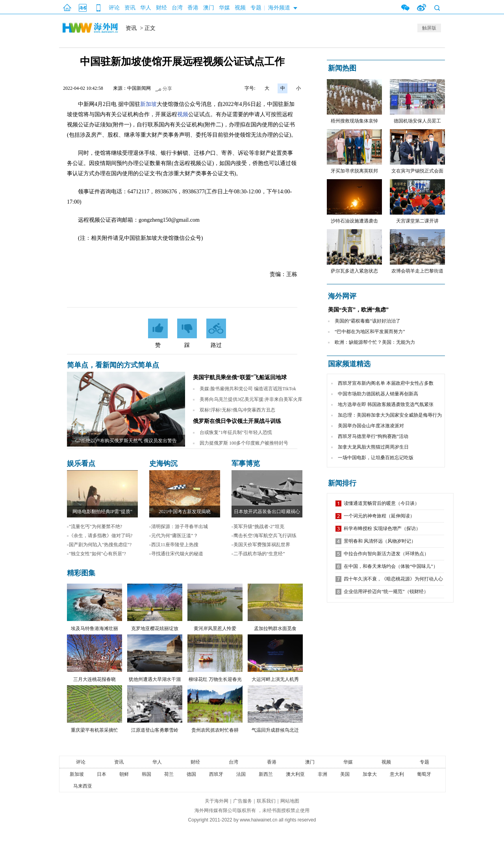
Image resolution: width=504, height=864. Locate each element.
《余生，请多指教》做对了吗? (101, 536)
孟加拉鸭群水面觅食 (275, 629)
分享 (167, 89)
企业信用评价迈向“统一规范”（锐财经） (386, 591)
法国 (241, 774)
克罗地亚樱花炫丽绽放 (155, 629)
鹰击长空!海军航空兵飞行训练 (265, 536)
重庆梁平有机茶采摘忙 (94, 730)
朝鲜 (124, 774)
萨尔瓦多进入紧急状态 (354, 271)
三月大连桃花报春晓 (94, 679)
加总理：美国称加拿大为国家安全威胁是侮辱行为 (390, 415)
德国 (191, 774)
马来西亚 (83, 786)
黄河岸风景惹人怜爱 (215, 629)
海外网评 (342, 296)
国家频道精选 (349, 364)
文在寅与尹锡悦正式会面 (417, 171)
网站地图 (290, 801)
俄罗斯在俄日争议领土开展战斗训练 (237, 421)
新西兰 (266, 774)
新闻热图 (342, 68)
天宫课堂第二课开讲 (417, 221)
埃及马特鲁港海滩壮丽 (94, 629)
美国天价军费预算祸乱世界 (262, 545)
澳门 (209, 8)
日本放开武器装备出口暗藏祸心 (267, 512)
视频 (240, 8)
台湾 (177, 8)
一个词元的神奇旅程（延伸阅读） (379, 516)
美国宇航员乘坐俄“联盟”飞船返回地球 (240, 377)
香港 (193, 8)
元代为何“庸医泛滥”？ (175, 536)
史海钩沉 (163, 464)
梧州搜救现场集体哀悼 (354, 121)
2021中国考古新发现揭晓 (185, 512)
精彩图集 (81, 573)
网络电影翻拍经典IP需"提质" (102, 512)
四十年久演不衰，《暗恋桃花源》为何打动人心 (393, 579)
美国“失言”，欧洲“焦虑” (358, 310)
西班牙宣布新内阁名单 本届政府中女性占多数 (386, 383)
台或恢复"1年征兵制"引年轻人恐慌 (236, 432)
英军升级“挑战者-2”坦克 (259, 527)
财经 (161, 8)
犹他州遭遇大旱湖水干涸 (155, 679)
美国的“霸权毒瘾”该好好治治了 (368, 321)
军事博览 (246, 464)
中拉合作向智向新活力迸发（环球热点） (386, 554)
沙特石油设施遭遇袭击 (354, 221)
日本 (102, 774)
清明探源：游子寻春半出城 (180, 527)
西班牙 (216, 774)
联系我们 (266, 801)
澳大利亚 (295, 774)
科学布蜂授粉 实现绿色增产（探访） (382, 528)
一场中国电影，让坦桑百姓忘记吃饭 (376, 458)
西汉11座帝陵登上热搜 (175, 545)
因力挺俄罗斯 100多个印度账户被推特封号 (244, 443)
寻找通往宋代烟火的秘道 (177, 554)
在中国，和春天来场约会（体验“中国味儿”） (391, 566)
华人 (146, 8)
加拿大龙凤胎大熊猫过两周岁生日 (373, 447)
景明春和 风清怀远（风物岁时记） (380, 541)
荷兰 (169, 774)
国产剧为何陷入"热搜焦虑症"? (100, 545)
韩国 (146, 774)
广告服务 (243, 801)
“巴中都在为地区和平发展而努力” (370, 332)
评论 (114, 8)
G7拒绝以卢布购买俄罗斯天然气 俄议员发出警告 (126, 441)
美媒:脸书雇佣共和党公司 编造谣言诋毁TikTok (248, 389)
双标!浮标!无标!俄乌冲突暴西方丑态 (237, 410)
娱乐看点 (81, 464)
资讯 (130, 8)
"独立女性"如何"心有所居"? (97, 554)
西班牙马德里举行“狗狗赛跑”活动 (373, 436)
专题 (256, 8)
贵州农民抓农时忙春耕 (215, 730)
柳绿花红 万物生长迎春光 (215, 679)
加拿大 (370, 774)
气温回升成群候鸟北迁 (275, 730)
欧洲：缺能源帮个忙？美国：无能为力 (375, 342)
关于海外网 (217, 801)
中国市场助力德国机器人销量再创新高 (378, 394)
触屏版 (429, 28)
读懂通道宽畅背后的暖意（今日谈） (382, 503)
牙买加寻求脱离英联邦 (354, 171)
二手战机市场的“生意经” (259, 554)
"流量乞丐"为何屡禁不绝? (95, 527)
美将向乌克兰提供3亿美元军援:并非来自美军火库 (251, 399)
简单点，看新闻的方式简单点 (113, 365)
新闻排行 (342, 483)
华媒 (224, 8)
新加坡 (148, 104)
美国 (345, 774)
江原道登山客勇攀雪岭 (155, 730)
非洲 (322, 774)
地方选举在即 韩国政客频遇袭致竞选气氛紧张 (386, 404)
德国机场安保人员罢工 (417, 121)
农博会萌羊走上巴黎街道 (417, 271)
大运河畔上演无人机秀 (275, 679)
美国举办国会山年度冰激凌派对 (371, 426)
